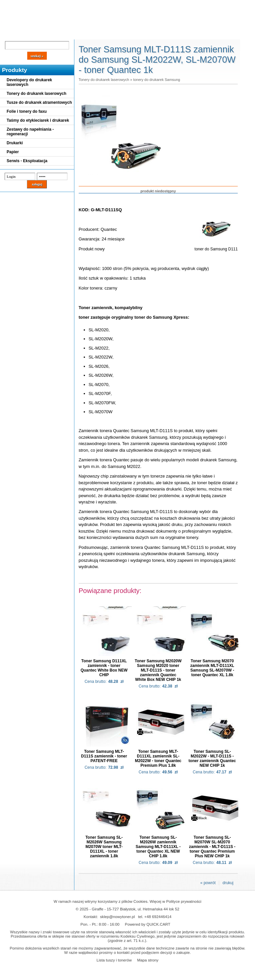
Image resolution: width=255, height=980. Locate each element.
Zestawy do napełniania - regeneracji (30, 132)
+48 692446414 (158, 916)
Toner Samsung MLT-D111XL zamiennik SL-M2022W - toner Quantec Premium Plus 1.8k (158, 758)
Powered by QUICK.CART (148, 924)
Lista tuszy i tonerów (114, 960)
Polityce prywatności (184, 901)
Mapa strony (148, 960)
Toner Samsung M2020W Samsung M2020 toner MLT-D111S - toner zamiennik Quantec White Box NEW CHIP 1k (158, 670)
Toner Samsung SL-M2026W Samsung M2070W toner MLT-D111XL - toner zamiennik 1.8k (104, 847)
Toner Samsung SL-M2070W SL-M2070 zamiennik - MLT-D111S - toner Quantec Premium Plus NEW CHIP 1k (212, 847)
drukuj (228, 883)
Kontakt (113, 34)
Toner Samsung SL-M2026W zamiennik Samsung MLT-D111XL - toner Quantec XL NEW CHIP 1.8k (158, 847)
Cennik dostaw (41, 34)
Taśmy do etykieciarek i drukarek (38, 120)
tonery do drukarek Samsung (157, 80)
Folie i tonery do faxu (27, 111)
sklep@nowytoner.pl (117, 916)
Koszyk (180, 5)
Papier (13, 152)
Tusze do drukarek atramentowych (39, 102)
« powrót (208, 883)
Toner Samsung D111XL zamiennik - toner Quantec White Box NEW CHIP (104, 668)
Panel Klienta (80, 34)
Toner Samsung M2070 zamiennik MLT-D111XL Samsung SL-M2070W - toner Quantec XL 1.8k (212, 668)
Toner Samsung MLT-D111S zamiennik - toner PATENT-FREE (104, 756)
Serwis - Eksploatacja (27, 161)
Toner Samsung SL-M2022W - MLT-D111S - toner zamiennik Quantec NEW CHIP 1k (212, 758)
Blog (10, 34)
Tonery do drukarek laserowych (37, 94)
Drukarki (15, 143)
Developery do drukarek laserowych (29, 82)
